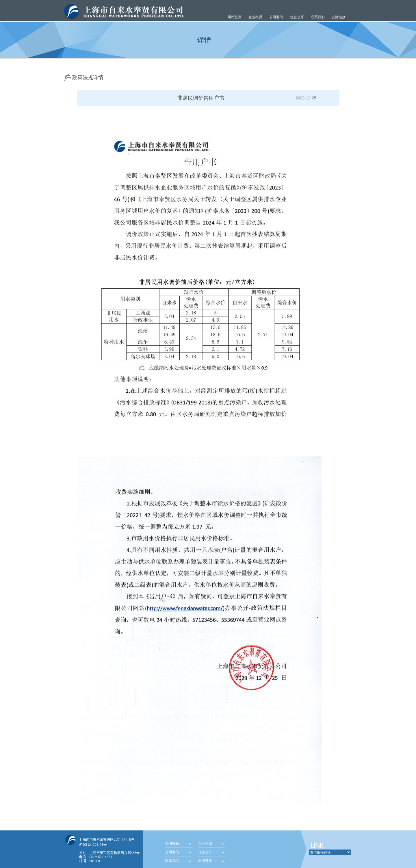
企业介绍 (205, 843)
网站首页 (235, 17)
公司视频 (172, 843)
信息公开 (205, 852)
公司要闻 (172, 852)
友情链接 (339, 17)
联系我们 (318, 17)
